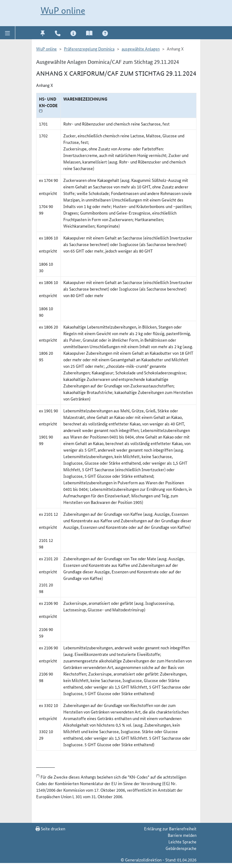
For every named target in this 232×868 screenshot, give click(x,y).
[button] (8, 33)
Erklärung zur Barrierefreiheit (170, 828)
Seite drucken (50, 828)
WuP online (63, 10)
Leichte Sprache (182, 842)
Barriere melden (182, 835)
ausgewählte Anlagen (141, 49)
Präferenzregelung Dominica (89, 49)
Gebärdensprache (181, 848)
